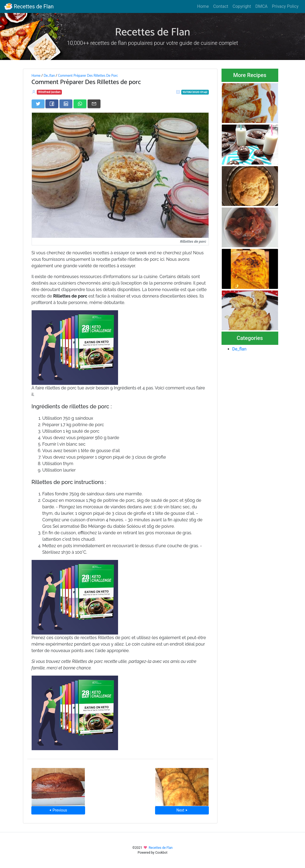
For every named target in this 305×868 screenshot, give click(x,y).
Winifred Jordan (49, 92)
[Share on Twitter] (38, 104)
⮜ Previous (58, 810)
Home (203, 6)
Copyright (242, 6)
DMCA (261, 6)
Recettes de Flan (29, 6)
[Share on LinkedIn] (66, 104)
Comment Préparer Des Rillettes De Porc (88, 76)
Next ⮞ (182, 810)
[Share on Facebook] (52, 104)
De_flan (49, 76)
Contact (221, 6)
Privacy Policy (285, 6)
